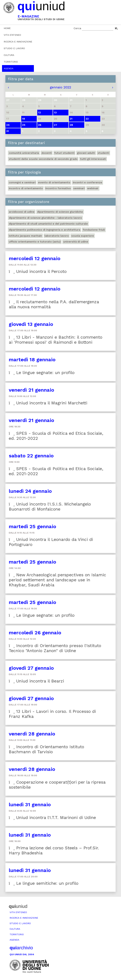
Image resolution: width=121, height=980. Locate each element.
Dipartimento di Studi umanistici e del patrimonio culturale (48, 224)
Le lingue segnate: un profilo (42, 373)
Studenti (103, 153)
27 (56, 125)
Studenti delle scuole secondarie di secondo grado (43, 159)
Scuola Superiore (83, 236)
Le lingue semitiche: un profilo (44, 883)
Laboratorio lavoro (57, 236)
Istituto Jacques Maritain (25, 236)
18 (24, 119)
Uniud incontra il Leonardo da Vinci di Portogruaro (51, 542)
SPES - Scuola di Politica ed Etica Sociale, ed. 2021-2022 (56, 436)
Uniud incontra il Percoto (38, 271)
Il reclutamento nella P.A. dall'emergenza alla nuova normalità (54, 304)
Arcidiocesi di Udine (22, 212)
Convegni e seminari (22, 182)
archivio (21, 948)
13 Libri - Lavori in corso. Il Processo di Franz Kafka (52, 714)
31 (8, 131)
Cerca (77, 28)
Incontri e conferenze (87, 182)
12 (39, 112)
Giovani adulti (86, 153)
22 (87, 119)
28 (71, 125)
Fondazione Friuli (94, 230)
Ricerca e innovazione (18, 42)
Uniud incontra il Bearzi (36, 681)
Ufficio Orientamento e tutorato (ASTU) (35, 242)
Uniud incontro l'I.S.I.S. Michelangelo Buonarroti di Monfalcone (50, 507)
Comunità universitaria (24, 153)
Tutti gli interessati (93, 159)
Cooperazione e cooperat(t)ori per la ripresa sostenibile (57, 785)
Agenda (9, 68)
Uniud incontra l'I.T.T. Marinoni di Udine (52, 818)
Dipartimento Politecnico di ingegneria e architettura (44, 230)
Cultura (9, 55)
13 (55, 112)
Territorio (11, 62)
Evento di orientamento (54, 182)
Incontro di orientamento (26, 188)
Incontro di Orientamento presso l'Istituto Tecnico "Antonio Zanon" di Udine (55, 648)
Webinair (93, 188)
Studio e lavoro (14, 48)
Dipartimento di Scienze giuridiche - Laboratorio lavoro (45, 218)
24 (8, 125)
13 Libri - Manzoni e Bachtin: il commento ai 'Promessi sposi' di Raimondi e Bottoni (56, 340)
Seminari (79, 188)
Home (7, 28)
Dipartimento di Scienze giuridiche (60, 212)
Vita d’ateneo (12, 35)
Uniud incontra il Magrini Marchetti (48, 403)
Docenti (47, 153)
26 (40, 125)
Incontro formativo (58, 188)
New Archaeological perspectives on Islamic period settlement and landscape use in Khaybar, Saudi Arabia (57, 580)
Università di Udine (76, 242)
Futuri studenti (64, 153)
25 (24, 125)
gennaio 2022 (60, 87)
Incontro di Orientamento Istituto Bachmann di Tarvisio (46, 749)
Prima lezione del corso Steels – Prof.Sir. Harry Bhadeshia (54, 850)
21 (71, 119)
